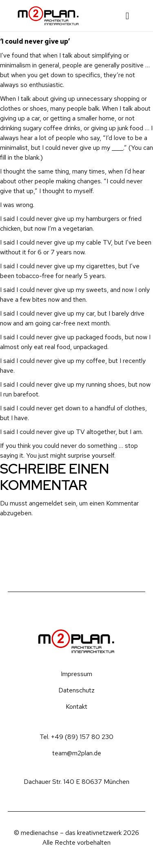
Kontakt (76, 707)
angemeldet (46, 503)
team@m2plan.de (77, 753)
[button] (127, 16)
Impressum (76, 674)
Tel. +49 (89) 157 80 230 (76, 737)
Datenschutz (76, 690)
